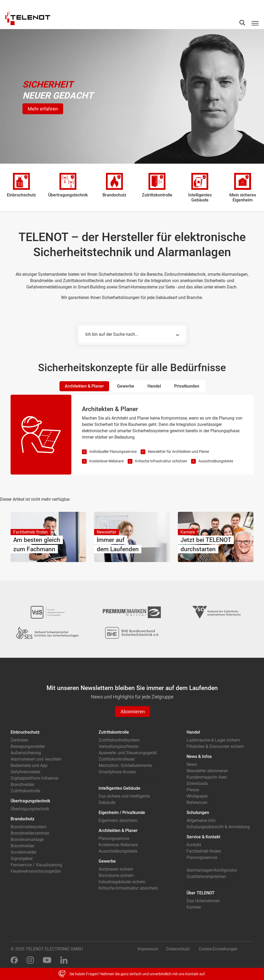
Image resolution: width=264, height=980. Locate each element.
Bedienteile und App (29, 765)
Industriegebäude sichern (122, 882)
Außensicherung (26, 753)
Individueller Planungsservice (113, 452)
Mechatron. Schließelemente (125, 765)
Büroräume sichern (116, 875)
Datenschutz (178, 949)
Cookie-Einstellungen (218, 949)
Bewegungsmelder (28, 746)
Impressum (148, 949)
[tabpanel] (132, 435)
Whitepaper (197, 796)
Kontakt (194, 845)
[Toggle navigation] (255, 23)
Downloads (197, 783)
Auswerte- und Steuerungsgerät (128, 753)
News (192, 764)
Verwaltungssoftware (118, 746)
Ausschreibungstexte (216, 461)
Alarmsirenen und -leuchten (36, 759)
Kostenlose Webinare (106, 461)
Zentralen (19, 740)
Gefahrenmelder (26, 772)
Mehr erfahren (43, 109)
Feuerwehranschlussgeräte (36, 871)
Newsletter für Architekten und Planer (179, 452)
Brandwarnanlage (27, 839)
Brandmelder (22, 785)
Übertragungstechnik (30, 809)
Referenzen (197, 802)
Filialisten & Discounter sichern (215, 746)
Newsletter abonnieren (207, 771)
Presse (193, 790)
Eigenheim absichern (118, 820)
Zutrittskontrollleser (117, 759)
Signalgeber (22, 859)
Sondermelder (24, 852)
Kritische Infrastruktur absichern (128, 888)
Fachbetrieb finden (204, 851)
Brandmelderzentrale (30, 833)
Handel (154, 386)
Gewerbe (126, 386)
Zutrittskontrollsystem (119, 740)
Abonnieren (133, 712)
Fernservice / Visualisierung (36, 865)
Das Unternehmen (203, 901)
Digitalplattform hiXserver (34, 778)
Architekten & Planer (84, 386)
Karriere (194, 907)
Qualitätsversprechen (206, 877)
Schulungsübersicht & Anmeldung (218, 827)
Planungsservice (114, 838)
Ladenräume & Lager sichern (213, 740)
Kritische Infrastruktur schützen (161, 461)
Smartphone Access (117, 772)
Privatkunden (187, 386)
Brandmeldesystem (29, 827)
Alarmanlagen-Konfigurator (212, 870)
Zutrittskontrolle (25, 791)
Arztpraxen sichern (116, 869)
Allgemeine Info (201, 820)
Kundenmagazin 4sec (207, 777)
